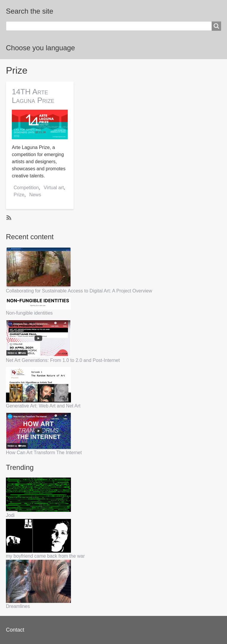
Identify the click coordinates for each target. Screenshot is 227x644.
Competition (26, 188)
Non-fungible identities (29, 313)
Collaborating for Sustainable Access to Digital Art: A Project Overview (79, 291)
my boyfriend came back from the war (45, 556)
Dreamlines (18, 606)
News (35, 195)
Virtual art (54, 188)
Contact (15, 630)
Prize (19, 195)
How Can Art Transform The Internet (44, 453)
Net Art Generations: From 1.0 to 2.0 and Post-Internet (63, 360)
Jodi (10, 515)
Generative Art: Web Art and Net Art (43, 406)
